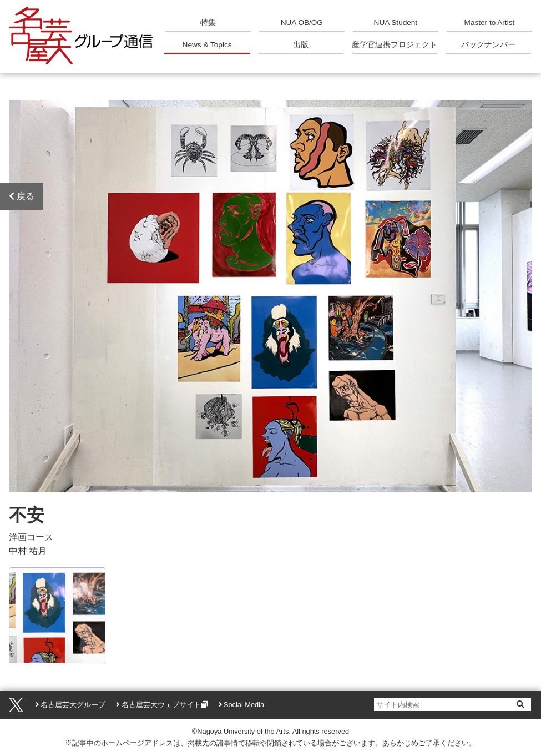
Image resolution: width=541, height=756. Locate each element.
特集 (208, 22)
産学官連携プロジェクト (395, 45)
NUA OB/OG (302, 22)
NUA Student (396, 22)
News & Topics (207, 45)
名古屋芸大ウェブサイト (161, 705)
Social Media (244, 705)
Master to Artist (490, 22)
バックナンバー (488, 45)
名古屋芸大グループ (73, 705)
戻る (22, 196)
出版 (301, 45)
